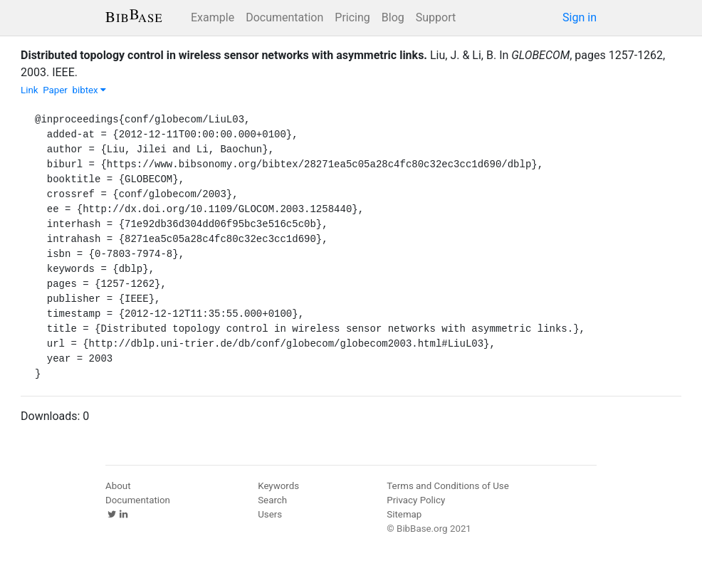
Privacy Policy (416, 500)
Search (272, 500)
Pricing (352, 17)
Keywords (278, 486)
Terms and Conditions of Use (447, 486)
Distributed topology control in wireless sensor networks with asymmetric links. (224, 55)
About (118, 486)
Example (213, 17)
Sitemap (404, 514)
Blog (393, 17)
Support (436, 17)
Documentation (284, 17)
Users (270, 514)
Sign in (580, 17)
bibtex (89, 90)
